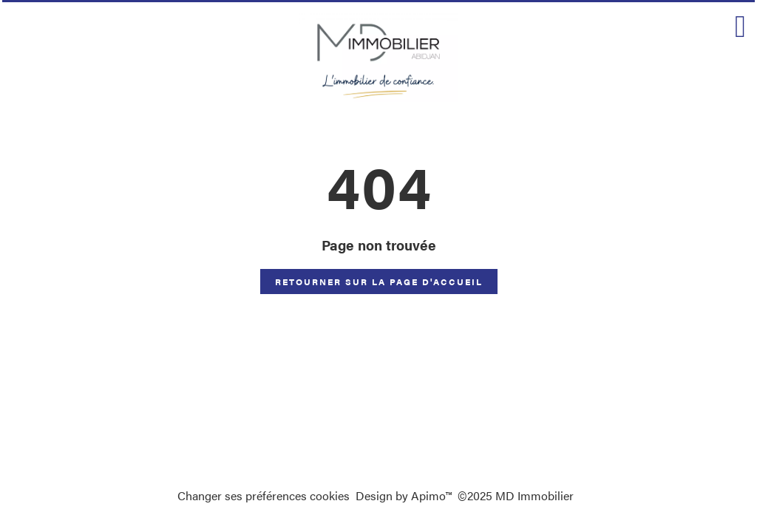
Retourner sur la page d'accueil (379, 282)
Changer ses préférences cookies (264, 495)
